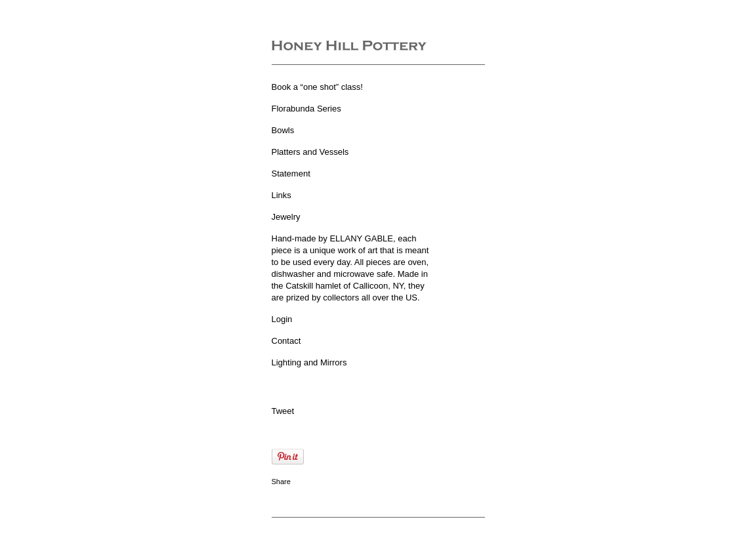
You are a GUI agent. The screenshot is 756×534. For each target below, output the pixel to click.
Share (281, 482)
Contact (286, 341)
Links (282, 195)
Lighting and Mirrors (309, 362)
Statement (291, 174)
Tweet (283, 411)
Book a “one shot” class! (317, 87)
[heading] (349, 47)
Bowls (283, 130)
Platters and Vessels (310, 152)
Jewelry (286, 217)
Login (282, 319)
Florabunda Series (306, 109)
